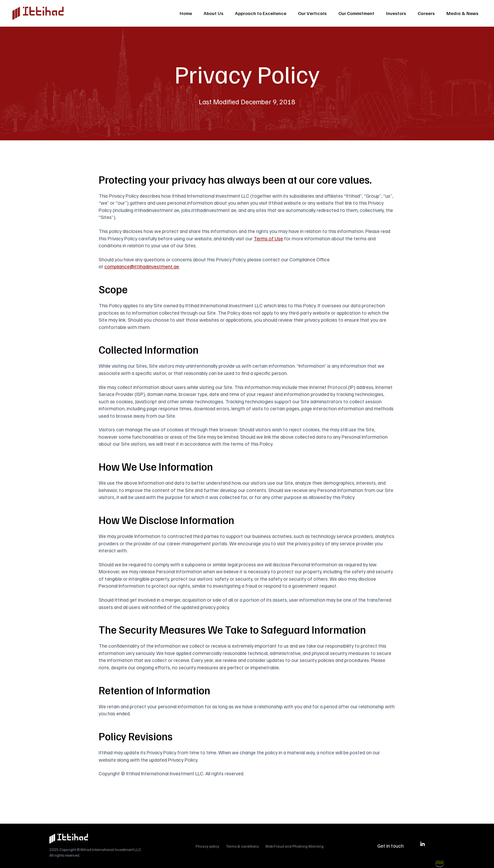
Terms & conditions (242, 846)
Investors (396, 13)
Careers (426, 13)
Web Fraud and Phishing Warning (294, 846)
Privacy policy (207, 846)
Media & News (462, 13)
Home (186, 13)
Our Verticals (312, 13)
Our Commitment (356, 13)
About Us (213, 13)
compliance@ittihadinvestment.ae (142, 266)
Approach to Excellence (261, 13)
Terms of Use (268, 238)
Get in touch (390, 846)
